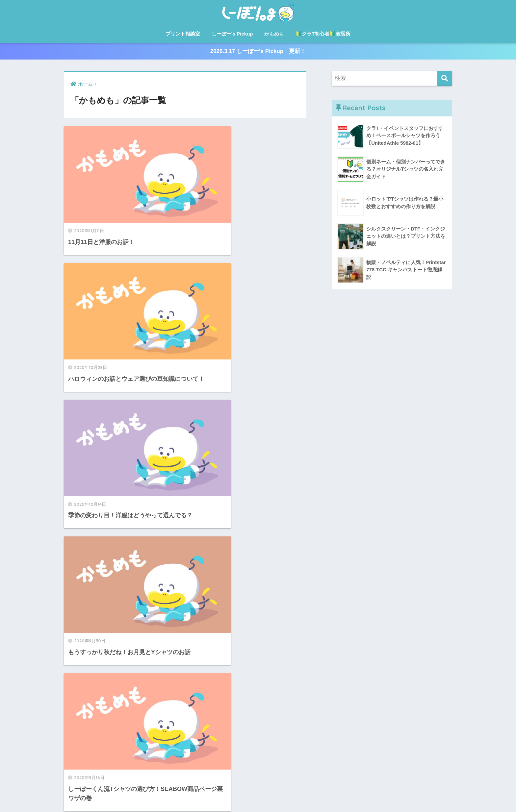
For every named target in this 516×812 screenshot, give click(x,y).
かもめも (274, 34)
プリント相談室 (183, 34)
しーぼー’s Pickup (232, 34)
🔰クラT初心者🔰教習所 (323, 34)
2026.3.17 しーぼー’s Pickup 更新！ (258, 51)
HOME (258, 779)
